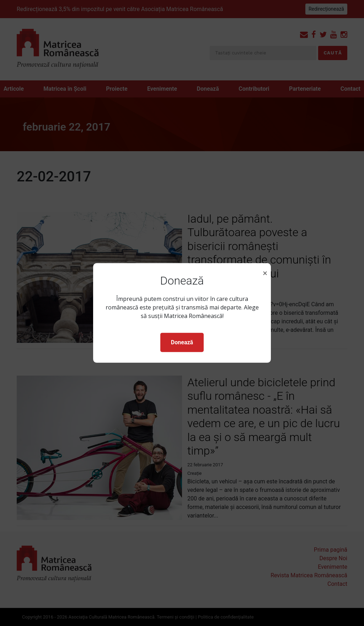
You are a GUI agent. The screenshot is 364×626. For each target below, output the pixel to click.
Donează (182, 342)
